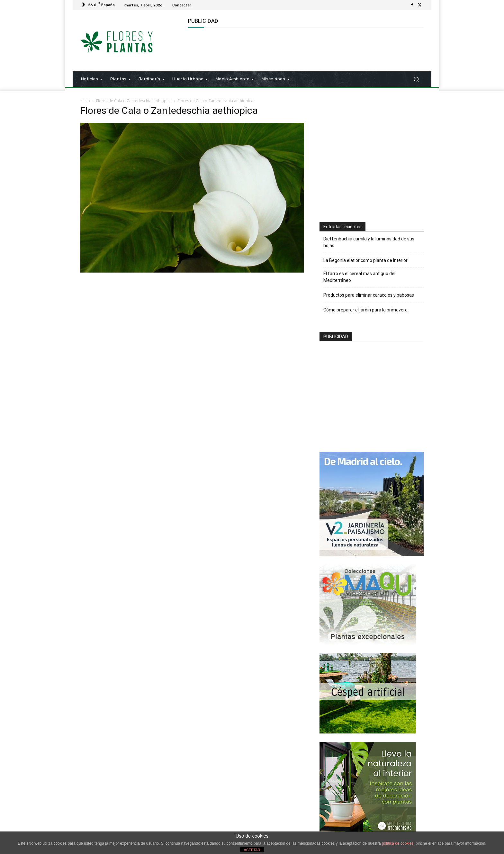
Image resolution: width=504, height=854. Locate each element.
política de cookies (398, 843)
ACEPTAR (252, 850)
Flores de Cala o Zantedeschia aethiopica (134, 101)
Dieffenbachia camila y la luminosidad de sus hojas (369, 242)
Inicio (85, 101)
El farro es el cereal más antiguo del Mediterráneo (359, 277)
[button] (416, 79)
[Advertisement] (305, 49)
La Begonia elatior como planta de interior (365, 260)
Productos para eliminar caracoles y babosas (369, 295)
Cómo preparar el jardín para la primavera (365, 310)
